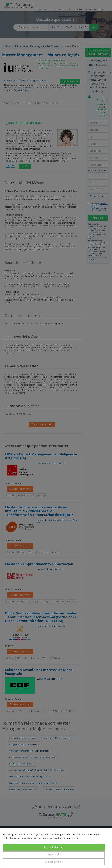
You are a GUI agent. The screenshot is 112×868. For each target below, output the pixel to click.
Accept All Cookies (54, 847)
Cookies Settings (54, 862)
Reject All (54, 854)
